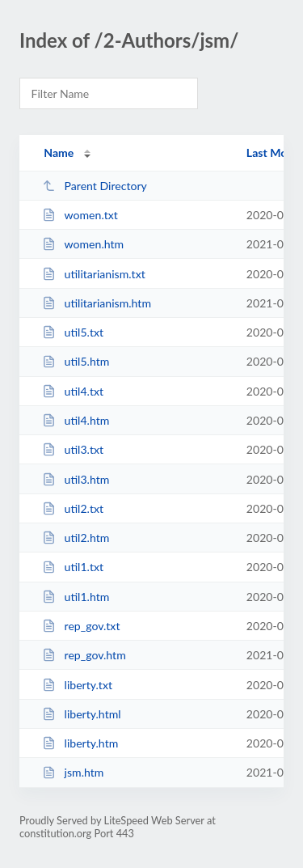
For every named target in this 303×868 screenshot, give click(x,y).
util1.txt (73, 567)
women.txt (80, 215)
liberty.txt (77, 685)
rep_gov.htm (84, 655)
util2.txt (73, 508)
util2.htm (76, 538)
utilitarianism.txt (94, 274)
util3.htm (76, 479)
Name (59, 152)
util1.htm (76, 597)
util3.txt (73, 449)
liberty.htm (80, 743)
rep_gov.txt (81, 626)
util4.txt (73, 391)
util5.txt (73, 332)
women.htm (83, 244)
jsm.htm (73, 772)
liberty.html (81, 714)
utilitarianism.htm (97, 303)
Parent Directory (95, 186)
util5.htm (76, 361)
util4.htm (76, 420)
